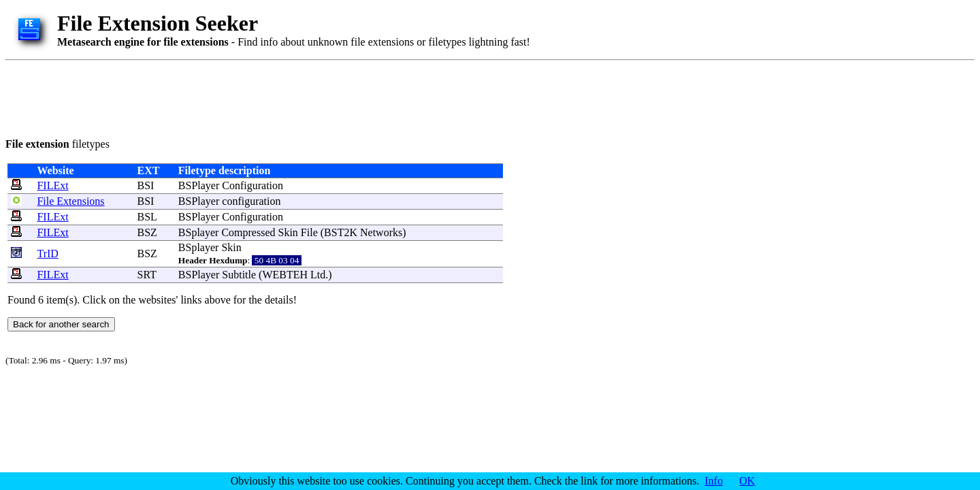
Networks (381, 232)
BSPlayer (199, 185)
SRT (147, 275)
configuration (251, 201)
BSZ (147, 232)
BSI (146, 185)
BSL (147, 217)
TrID (47, 254)
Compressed (248, 232)
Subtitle (239, 275)
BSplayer (199, 232)
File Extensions (70, 201)
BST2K (341, 232)
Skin (288, 232)
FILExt (52, 185)
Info (714, 481)
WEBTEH (285, 275)
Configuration (252, 185)
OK (747, 481)
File (309, 232)
